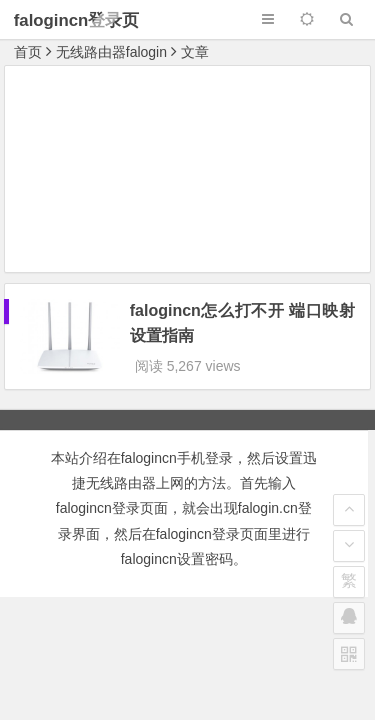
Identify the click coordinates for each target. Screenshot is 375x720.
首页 (28, 52)
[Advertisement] (188, 172)
